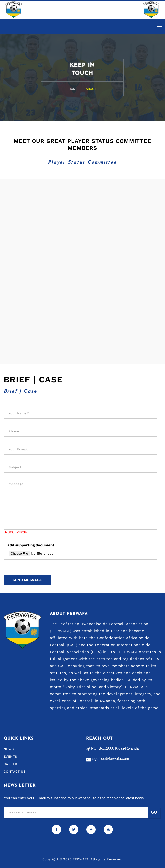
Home (73, 89)
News (9, 749)
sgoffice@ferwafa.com (111, 759)
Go (154, 812)
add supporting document (31, 545)
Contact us (15, 772)
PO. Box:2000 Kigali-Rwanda (115, 748)
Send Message (27, 580)
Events (10, 757)
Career (10, 764)
